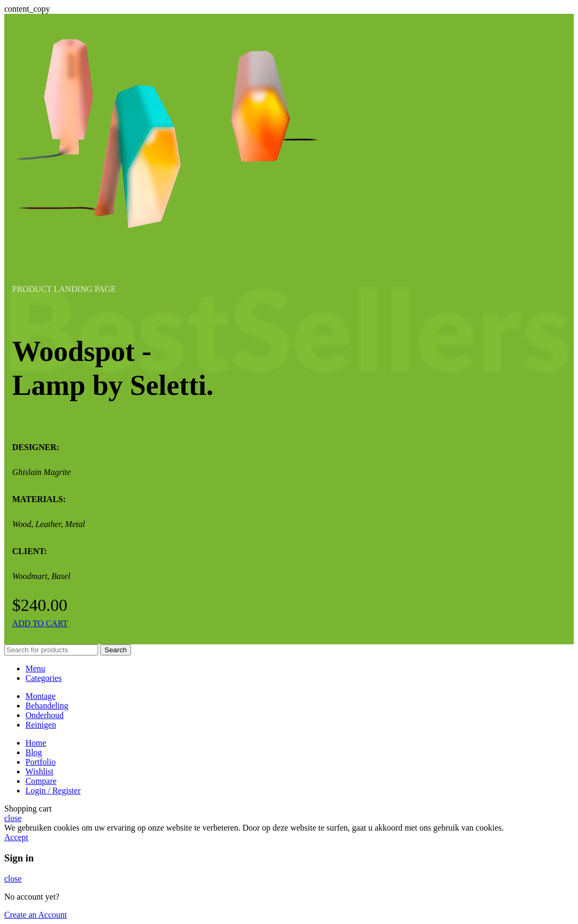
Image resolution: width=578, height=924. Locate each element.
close (13, 818)
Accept (16, 837)
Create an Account (36, 915)
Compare (41, 781)
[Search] (51, 650)
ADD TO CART (40, 623)
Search (116, 650)
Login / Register (53, 791)
